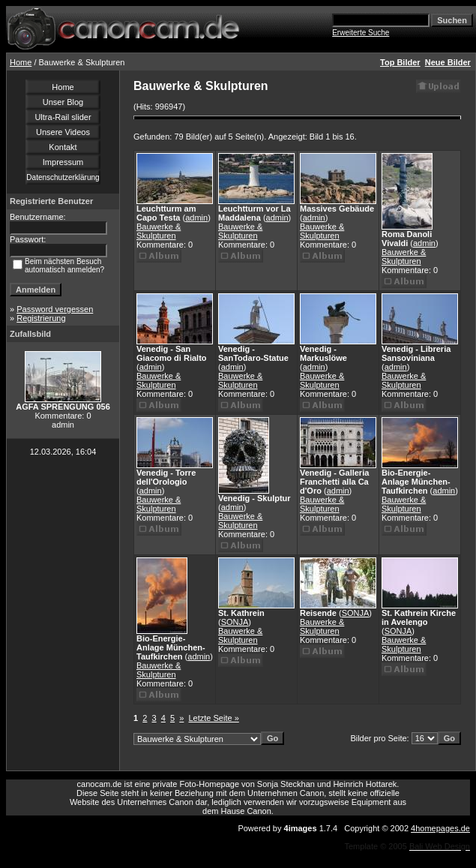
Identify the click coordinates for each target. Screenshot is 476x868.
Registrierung (41, 318)
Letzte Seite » (214, 718)
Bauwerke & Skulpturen (159, 231)
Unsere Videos (63, 132)
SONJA (235, 622)
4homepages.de (440, 828)
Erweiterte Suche (361, 33)
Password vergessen (55, 309)
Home (21, 62)
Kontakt (63, 147)
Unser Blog (63, 102)
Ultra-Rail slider (63, 117)
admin (196, 218)
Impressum (63, 162)
